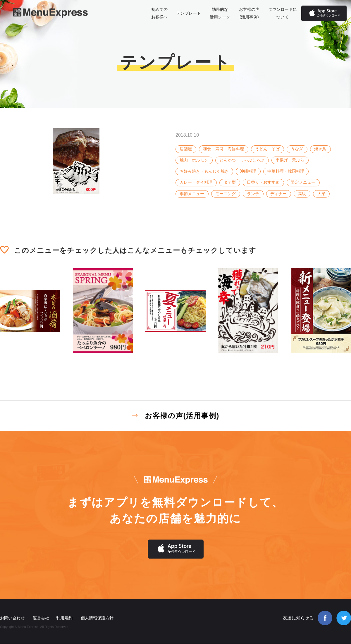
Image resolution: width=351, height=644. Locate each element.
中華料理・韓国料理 (286, 171)
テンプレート (189, 13)
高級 (302, 194)
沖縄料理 (248, 171)
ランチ (253, 194)
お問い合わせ (12, 618)
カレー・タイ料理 (196, 182)
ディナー (278, 194)
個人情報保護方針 (97, 618)
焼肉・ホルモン (194, 160)
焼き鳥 (320, 149)
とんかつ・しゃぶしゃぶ (242, 160)
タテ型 (230, 182)
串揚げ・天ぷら (290, 160)
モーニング (226, 194)
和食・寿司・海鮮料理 (223, 149)
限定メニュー (303, 182)
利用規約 (64, 618)
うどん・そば (267, 149)
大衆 (321, 194)
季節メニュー (192, 194)
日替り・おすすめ (263, 182)
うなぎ (297, 149)
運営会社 (41, 618)
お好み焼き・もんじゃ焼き (204, 171)
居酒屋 (186, 149)
